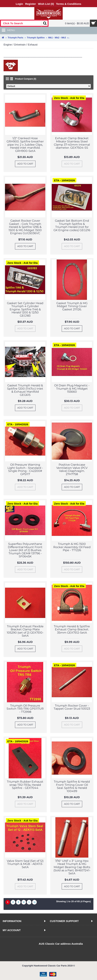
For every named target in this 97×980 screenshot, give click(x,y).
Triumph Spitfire (36, 38)
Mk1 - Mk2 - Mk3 (57, 38)
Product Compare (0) (26, 79)
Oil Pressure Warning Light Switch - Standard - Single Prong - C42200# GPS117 (25, 469)
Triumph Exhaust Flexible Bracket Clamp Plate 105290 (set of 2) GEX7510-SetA (25, 631)
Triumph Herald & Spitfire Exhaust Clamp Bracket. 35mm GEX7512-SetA (72, 629)
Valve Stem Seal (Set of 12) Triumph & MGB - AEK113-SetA (25, 864)
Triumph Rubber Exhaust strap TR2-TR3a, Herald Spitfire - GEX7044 (25, 785)
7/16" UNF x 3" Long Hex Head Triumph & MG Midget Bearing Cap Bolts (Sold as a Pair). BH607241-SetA (72, 867)
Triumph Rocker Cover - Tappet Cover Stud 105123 (72, 707)
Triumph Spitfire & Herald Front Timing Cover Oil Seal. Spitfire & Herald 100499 (72, 786)
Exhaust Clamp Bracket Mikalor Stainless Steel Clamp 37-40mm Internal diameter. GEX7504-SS (72, 143)
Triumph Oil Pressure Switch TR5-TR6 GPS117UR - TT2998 (25, 709)
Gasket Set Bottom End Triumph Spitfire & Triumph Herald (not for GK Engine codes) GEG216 (72, 225)
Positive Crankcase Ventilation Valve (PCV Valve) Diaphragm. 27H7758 (72, 469)
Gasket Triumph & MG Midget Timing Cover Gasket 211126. (72, 306)
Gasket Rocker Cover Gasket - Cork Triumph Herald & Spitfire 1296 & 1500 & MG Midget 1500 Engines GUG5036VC (25, 227)
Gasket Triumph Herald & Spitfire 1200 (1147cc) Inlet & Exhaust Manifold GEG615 (25, 390)
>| (34, 902)
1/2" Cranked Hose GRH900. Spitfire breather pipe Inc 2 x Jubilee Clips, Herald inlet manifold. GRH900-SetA (25, 144)
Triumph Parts (15, 38)
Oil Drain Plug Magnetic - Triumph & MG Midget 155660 (72, 389)
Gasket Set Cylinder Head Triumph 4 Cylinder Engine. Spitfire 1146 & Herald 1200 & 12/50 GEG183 (25, 309)
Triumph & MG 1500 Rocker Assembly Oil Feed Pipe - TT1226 (72, 547)
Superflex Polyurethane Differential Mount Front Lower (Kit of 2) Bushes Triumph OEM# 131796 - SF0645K (25, 550)
